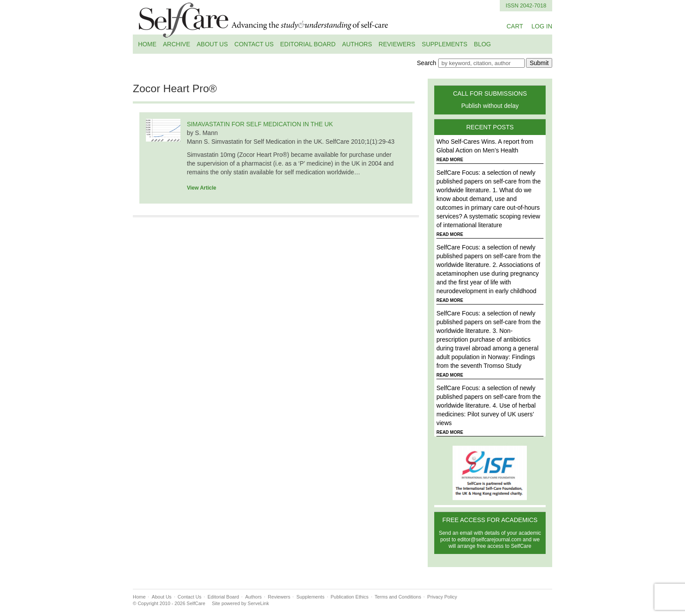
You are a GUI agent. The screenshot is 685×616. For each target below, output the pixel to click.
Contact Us (254, 44)
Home (147, 44)
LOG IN (542, 26)
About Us (212, 44)
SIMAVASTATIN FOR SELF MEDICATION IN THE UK (260, 124)
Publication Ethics (350, 597)
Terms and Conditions (398, 597)
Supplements (445, 44)
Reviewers (397, 44)
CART (515, 26)
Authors (357, 44)
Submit (539, 63)
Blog (483, 44)
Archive (176, 44)
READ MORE (450, 160)
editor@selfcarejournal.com (489, 540)
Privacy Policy (442, 597)
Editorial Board (308, 44)
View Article (202, 188)
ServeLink (258, 603)
